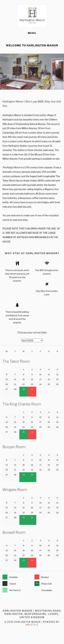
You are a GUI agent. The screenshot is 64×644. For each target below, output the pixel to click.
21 (15, 384)
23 (32, 384)
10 (40, 374)
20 (7, 384)
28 (15, 389)
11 (49, 374)
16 (32, 379)
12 (57, 374)
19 (57, 379)
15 (23, 379)
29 (24, 389)
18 (49, 379)
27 (7, 389)
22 (24, 384)
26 (57, 384)
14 (15, 379)
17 (41, 379)
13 (7, 379)
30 (32, 389)
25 (49, 384)
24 (41, 384)
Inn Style (32, 625)
